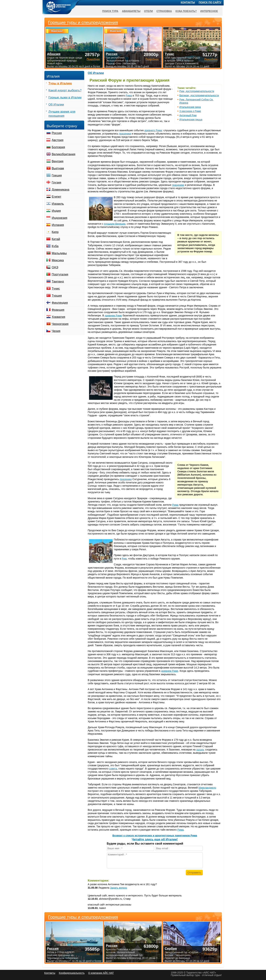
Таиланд (58, 281)
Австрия (58, 140)
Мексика (58, 260)
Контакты (188, 2)
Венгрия (58, 161)
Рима (129, 96)
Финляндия (60, 303)
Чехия (56, 331)
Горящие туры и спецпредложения (83, 917)
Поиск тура (110, 11)
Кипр (55, 232)
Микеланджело (207, 788)
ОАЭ (55, 267)
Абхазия (54, 54)
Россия (57, 133)
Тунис (56, 289)
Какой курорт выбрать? (65, 90)
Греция (57, 175)
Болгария (58, 147)
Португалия (60, 274)
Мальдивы (59, 253)
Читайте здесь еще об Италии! (155, 839)
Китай (56, 239)
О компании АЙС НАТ (101, 973)
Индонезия (60, 218)
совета (113, 769)
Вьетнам (58, 168)
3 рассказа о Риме (190, 111)
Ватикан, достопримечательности (199, 95)
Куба (55, 246)
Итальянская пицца (191, 119)
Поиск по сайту (210, 2)
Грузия (57, 182)
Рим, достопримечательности (197, 91)
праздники (125, 134)
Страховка (164, 11)
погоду (200, 750)
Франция (58, 310)
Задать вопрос (119, 888)
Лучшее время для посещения (62, 114)
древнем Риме (113, 315)
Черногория (60, 324)
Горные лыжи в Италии (65, 97)
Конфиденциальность (72, 973)
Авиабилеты (131, 11)
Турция (57, 296)
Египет (57, 197)
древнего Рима (153, 130)
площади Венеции (115, 224)
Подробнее (93, 954)
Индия (56, 211)
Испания (58, 225)
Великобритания (64, 154)
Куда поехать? (186, 11)
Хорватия (58, 317)
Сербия (171, 949)
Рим (124, 559)
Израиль (58, 204)
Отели (148, 11)
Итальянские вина (190, 107)
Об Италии (96, 73)
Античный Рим (188, 115)
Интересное (209, 11)
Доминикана (61, 190)
